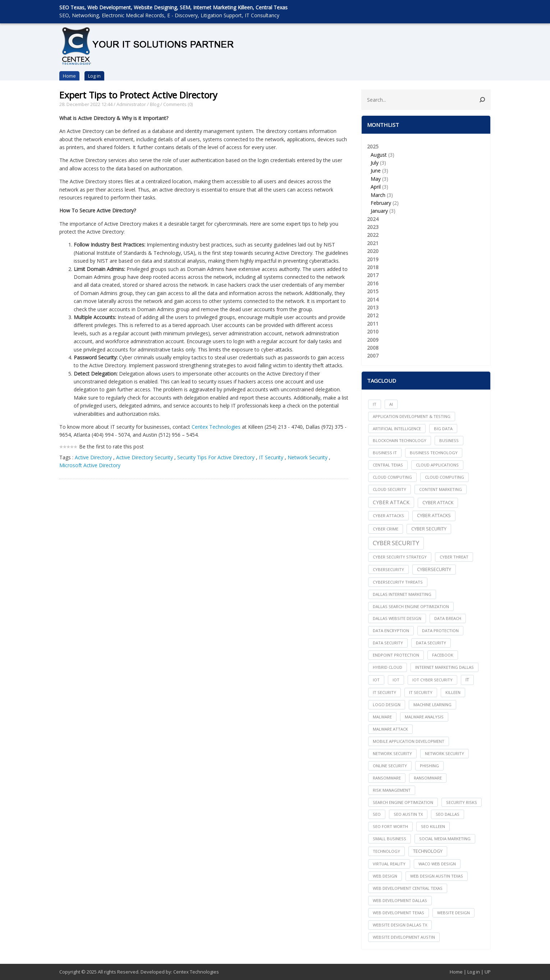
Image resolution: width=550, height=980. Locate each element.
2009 (373, 340)
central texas (388, 465)
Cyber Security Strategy (400, 557)
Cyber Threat (454, 557)
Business (449, 440)
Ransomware (428, 778)
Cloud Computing (444, 477)
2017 (373, 275)
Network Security (308, 457)
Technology (428, 851)
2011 (373, 324)
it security (384, 692)
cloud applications (437, 465)
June (376, 171)
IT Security (271, 457)
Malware (382, 717)
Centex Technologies (216, 427)
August (379, 155)
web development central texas (408, 888)
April (376, 187)
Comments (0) (178, 104)
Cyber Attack (391, 502)
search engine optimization (403, 802)
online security (390, 766)
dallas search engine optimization (411, 606)
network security (392, 753)
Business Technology (434, 453)
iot (376, 680)
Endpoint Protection (396, 655)
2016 (373, 283)
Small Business (389, 839)
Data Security (431, 643)
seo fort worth (390, 826)
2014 (373, 300)
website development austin (404, 937)
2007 (373, 356)
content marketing (441, 489)
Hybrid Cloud (388, 667)
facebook (443, 655)
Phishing (429, 766)
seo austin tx (408, 814)
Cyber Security (396, 543)
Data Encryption (391, 631)
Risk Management (392, 790)
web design (385, 876)
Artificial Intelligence (397, 429)
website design (453, 913)
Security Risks (462, 802)
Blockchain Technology (400, 440)
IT (375, 404)
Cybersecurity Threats (398, 582)
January (379, 211)
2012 (373, 315)
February (381, 203)
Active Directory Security (145, 457)
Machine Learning (432, 705)
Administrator (131, 104)
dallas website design (397, 618)
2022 (373, 235)
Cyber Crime (386, 529)
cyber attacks (388, 516)
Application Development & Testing (412, 416)
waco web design (437, 864)
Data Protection (440, 631)
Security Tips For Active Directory (216, 457)
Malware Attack (390, 729)
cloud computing (392, 477)
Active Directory (93, 457)
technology (386, 851)
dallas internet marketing (402, 594)
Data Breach (448, 618)
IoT (396, 680)
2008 (373, 348)
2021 (373, 243)
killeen (453, 692)
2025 (426, 179)
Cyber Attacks (434, 516)
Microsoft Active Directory (90, 465)
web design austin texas (437, 876)
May (376, 179)
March (378, 195)
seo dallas (448, 814)
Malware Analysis (424, 717)
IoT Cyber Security (432, 680)
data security (388, 643)
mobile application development (409, 741)
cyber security (429, 529)
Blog (155, 104)
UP (488, 972)
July (375, 163)
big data (443, 429)
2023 (373, 227)
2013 (373, 307)
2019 (373, 259)
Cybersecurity (434, 569)
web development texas (398, 913)
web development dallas (400, 900)
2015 (373, 291)
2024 (373, 219)
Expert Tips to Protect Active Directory (138, 95)
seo (377, 814)
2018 (373, 267)
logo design (387, 705)
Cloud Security (389, 489)
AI (391, 404)
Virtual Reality (389, 864)
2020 (373, 251)
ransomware (387, 778)
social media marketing (445, 839)
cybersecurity (388, 569)
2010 (373, 332)
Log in (94, 76)
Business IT (385, 453)
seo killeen (433, 826)
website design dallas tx (400, 925)
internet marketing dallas (444, 667)
